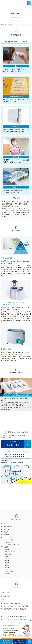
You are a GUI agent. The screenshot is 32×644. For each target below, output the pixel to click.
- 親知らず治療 (8, 554)
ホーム (6, 524)
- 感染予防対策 (8, 542)
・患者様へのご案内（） (13, 462)
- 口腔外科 (7, 567)
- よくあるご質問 (8, 572)
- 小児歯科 (7, 561)
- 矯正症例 (7, 574)
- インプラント (8, 569)
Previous (2, 386)
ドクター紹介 (8, 527)
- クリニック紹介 (8, 540)
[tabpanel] (16, 395)
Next (30, 386)
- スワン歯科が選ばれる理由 (11, 544)
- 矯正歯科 (7, 563)
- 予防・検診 (7, 558)
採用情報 (7, 535)
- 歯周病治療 (7, 556)
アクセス (7, 529)
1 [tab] (13, 413)
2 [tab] (15, 413)
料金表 (6, 532)
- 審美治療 (7, 565)
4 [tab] (19, 413)
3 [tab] (17, 413)
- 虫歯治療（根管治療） (10, 552)
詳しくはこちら (25, 482)
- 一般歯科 (7, 550)
